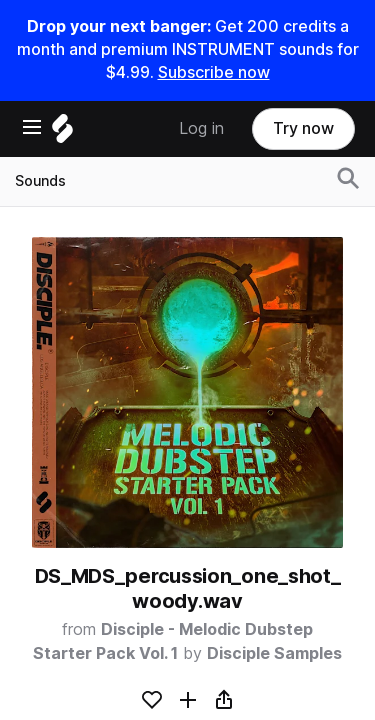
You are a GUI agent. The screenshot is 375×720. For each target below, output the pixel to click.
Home (67, 651)
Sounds (71, 681)
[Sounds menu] (185, 683)
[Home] (187, 352)
